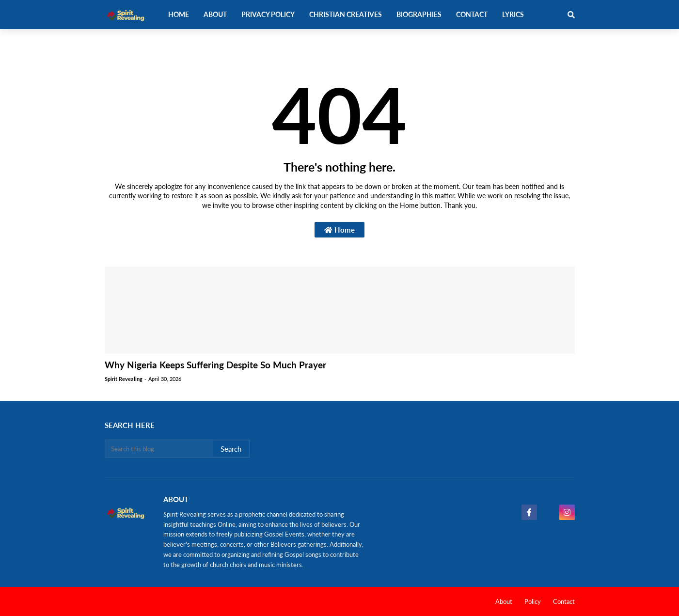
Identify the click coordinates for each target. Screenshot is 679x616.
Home (339, 230)
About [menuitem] (215, 14)
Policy (533, 601)
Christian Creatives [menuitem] (346, 14)
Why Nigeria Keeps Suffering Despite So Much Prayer (215, 365)
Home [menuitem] (179, 14)
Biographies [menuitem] (419, 14)
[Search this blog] (160, 449)
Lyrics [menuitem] (513, 14)
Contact (564, 601)
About (504, 601)
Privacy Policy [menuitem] (268, 14)
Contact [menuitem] (472, 14)
